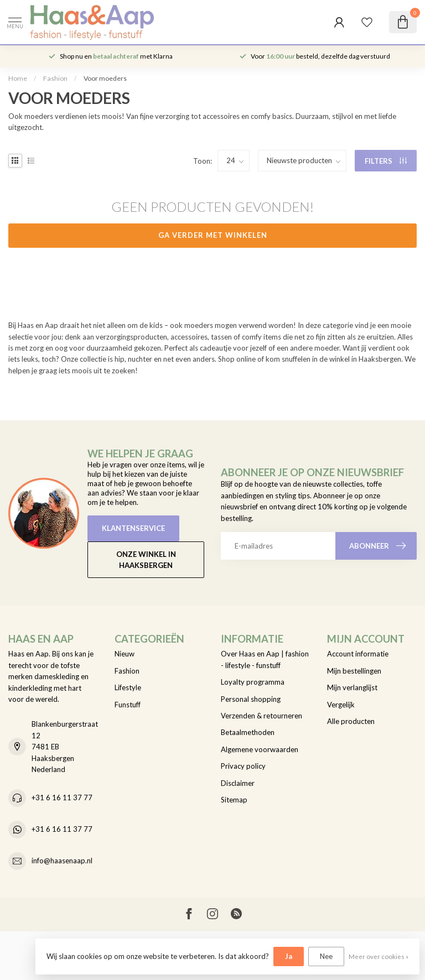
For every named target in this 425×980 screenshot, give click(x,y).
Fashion (55, 78)
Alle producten (351, 721)
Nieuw (125, 654)
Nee (326, 956)
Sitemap (234, 800)
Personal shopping (251, 699)
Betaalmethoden (248, 732)
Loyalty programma (253, 682)
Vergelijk (341, 705)
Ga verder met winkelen (213, 235)
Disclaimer (238, 783)
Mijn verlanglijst (352, 687)
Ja (289, 956)
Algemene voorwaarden (260, 749)
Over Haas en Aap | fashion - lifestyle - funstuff (265, 659)
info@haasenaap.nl (62, 861)
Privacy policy (243, 766)
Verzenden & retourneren (261, 716)
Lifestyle (128, 687)
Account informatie (358, 654)
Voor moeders (105, 78)
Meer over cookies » (379, 956)
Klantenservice (133, 528)
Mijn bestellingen (354, 671)
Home (18, 78)
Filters (386, 161)
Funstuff (128, 705)
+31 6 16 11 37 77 (62, 797)
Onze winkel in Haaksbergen (146, 560)
